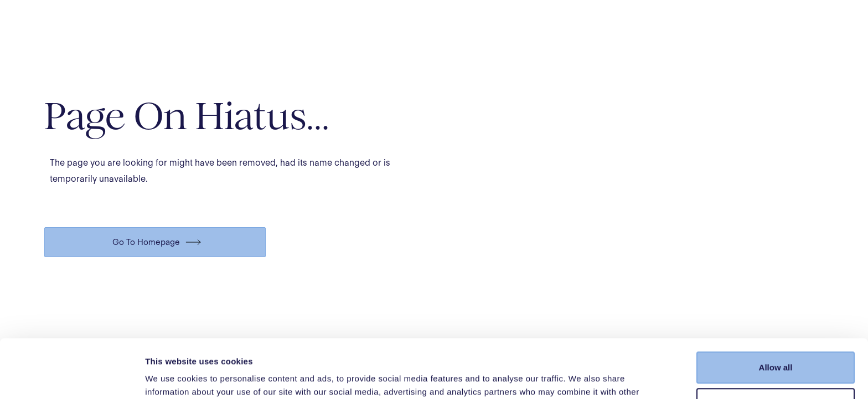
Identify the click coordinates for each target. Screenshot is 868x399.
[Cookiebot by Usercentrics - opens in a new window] (72, 377)
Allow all (776, 309)
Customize (776, 345)
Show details (171, 377)
